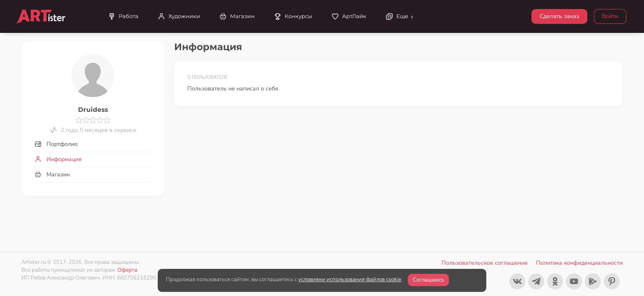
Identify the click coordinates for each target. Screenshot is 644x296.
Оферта (127, 270)
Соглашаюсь (428, 280)
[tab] (93, 144)
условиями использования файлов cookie (350, 280)
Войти (610, 16)
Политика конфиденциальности (579, 263)
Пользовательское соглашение (485, 263)
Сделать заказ (559, 16)
